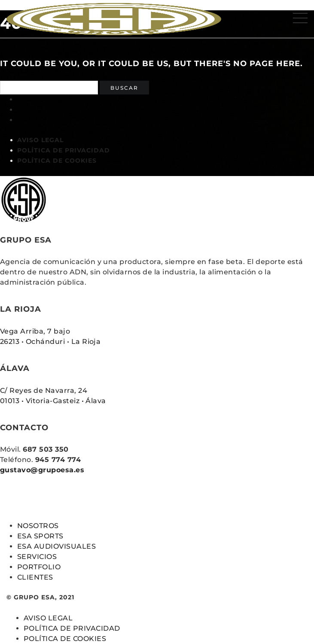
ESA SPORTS (40, 536)
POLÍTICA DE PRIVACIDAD (64, 150)
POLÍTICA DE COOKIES (57, 161)
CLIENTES (35, 577)
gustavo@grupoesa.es (42, 470)
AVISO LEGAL (40, 140)
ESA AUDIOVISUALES (56, 546)
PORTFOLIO (39, 567)
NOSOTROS (38, 526)
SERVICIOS (37, 557)
